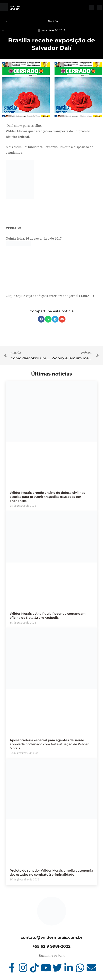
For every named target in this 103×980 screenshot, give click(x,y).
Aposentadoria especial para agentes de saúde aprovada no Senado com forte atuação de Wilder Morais (49, 744)
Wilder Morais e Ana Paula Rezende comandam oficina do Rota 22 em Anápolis (48, 616)
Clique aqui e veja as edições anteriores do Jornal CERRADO (50, 296)
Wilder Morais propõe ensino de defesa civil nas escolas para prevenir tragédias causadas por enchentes (47, 497)
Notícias (53, 21)
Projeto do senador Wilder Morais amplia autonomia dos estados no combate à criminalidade (51, 873)
